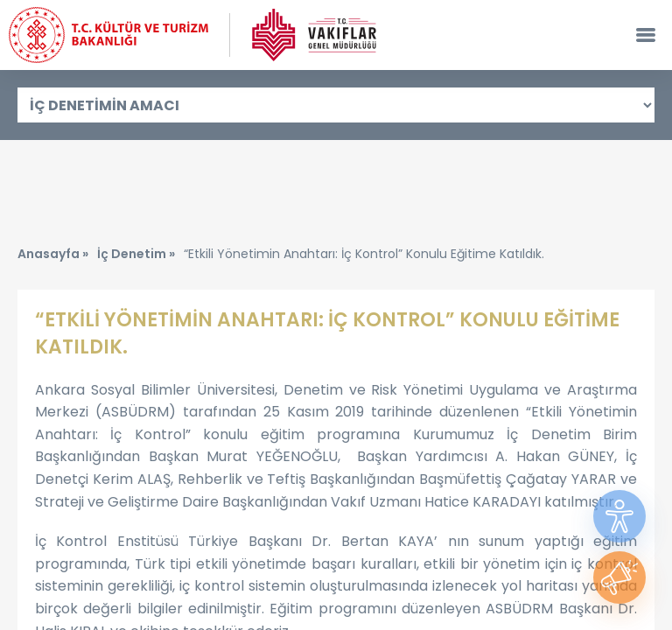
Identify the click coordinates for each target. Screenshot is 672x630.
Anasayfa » (53, 254)
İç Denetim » (136, 254)
